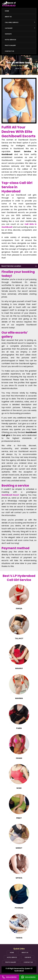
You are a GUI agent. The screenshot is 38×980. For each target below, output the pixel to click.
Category (20, 28)
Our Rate (8, 34)
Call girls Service (20, 22)
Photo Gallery (10, 45)
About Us (8, 17)
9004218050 (11, 977)
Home (7, 11)
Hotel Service (12, 957)
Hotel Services (10, 40)
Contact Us (9, 51)
